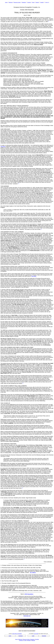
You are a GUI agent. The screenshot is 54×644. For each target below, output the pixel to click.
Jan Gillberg (33, 572)
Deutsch (37, 2)
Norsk (33, 2)
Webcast (33, 640)
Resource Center (17, 2)
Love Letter (36, 634)
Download (21, 636)
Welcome (11, 2)
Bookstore (24, 2)
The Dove (3, 147)
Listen (10, 636)
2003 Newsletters (29, 594)
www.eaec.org (27, 616)
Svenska (29, 2)
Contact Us (47, 2)
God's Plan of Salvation (17, 634)
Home (6, 2)
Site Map (37, 639)
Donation (29, 640)
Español (42, 2)
